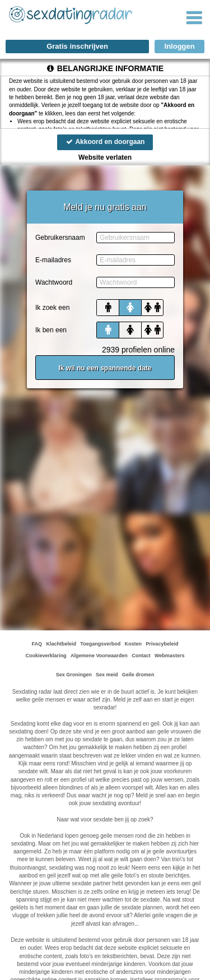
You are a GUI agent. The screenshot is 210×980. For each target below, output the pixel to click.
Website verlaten (105, 157)
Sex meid (107, 675)
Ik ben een (51, 330)
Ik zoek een (52, 308)
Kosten (133, 644)
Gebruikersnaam (60, 238)
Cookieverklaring (46, 656)
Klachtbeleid (62, 644)
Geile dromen (138, 675)
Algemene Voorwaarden (99, 656)
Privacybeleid (162, 644)
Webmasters (169, 656)
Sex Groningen (74, 675)
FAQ (37, 644)
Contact (141, 656)
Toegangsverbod (100, 644)
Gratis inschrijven (77, 46)
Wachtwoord (54, 282)
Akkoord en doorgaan (105, 142)
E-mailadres (53, 260)
